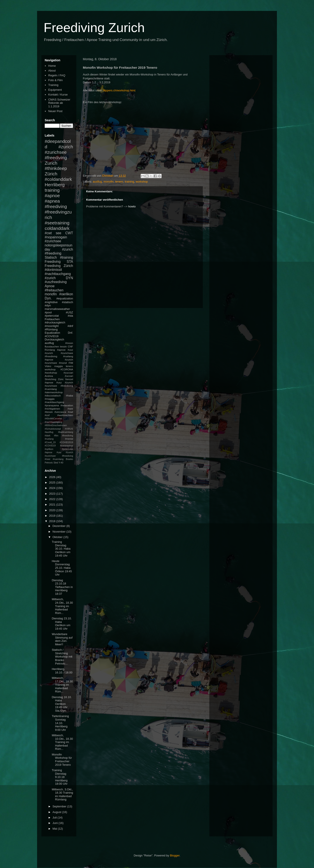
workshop (142, 182)
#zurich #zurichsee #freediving (59, 152)
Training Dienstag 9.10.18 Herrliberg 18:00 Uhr (60, 777)
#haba (69, 396)
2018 (53, 521)
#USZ (69, 312)
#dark (48, 436)
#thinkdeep (56, 168)
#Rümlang (51, 329)
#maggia (50, 399)
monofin (109, 182)
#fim (56, 436)
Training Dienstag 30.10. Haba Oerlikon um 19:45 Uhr (61, 549)
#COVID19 (52, 336)
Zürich (51, 174)
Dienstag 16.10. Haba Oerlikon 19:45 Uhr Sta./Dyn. (62, 704)
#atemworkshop (54, 392)
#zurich (50, 278)
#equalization (65, 298)
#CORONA (67, 369)
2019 (53, 516)
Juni (55, 823)
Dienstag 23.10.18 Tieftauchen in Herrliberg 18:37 (62, 587)
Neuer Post (55, 111)
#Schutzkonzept (53, 429)
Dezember (60, 526)
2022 (53, 499)
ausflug (97, 182)
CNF (70, 346)
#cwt (48, 233)
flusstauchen (52, 346)
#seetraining (57, 223)
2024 (53, 488)
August (57, 812)
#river (48, 459)
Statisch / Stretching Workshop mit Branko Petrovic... (62, 657)
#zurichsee (53, 241)
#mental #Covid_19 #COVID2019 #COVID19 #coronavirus (59, 442)
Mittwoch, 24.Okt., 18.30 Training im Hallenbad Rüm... (62, 606)
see (59, 233)
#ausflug (49, 432)
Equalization (52, 333)
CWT (69, 233)
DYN (69, 278)
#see (70, 409)
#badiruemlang (66, 432)
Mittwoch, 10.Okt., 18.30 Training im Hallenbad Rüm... (62, 742)
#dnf (70, 326)
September (60, 806)
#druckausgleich (55, 322)
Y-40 (61, 463)
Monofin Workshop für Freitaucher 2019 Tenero (62, 760)
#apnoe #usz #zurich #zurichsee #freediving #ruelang (59, 353)
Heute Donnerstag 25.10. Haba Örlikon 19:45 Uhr (62, 568)
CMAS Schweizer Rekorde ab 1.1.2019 (59, 103)
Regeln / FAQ (57, 75)
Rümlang (50, 350)
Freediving (53, 262)
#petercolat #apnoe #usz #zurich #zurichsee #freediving (59, 453)
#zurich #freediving (59, 251)
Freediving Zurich (94, 28)
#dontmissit (53, 270)
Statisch (51, 257)
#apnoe (52, 196)
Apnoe (50, 286)
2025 (53, 483)
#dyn (48, 305)
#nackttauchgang (54, 402)
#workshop (51, 373)
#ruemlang (58, 459)
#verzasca (60, 412)
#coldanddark (58, 179)
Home (52, 66)
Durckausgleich (54, 339)
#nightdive (51, 302)
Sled (56, 463)
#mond (63, 363)
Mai (55, 829)
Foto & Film (55, 80)
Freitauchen (52, 319)
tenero (119, 182)
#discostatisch (53, 396)
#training (67, 257)
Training (53, 85)
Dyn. (48, 298)
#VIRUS (69, 429)
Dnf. (70, 333)
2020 (53, 510)
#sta (70, 316)
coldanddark (57, 228)
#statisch (67, 302)
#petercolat (52, 316)
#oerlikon (66, 294)
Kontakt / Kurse (58, 95)
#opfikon (49, 449)
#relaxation (67, 405)
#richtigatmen (52, 409)
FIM (71, 363)
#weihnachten (65, 415)
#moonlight (52, 326)
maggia (58, 366)
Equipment (55, 90)
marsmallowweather (57, 309)
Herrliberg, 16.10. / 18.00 (62, 671)
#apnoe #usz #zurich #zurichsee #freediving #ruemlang (59, 386)
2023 (53, 494)
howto (132, 206)
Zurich (51, 163)
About (52, 71)
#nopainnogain (56, 237)
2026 (53, 477)
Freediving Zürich (59, 266)
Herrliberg (55, 185)
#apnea (52, 201)
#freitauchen (54, 290)
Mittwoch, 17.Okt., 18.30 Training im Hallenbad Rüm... (62, 685)
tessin (64, 346)
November (60, 532)
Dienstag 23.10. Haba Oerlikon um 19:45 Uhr (62, 624)
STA (70, 262)
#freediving (56, 206)
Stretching (50, 379)
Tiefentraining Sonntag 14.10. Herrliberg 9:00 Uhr (60, 723)
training (129, 182)
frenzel (69, 379)
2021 (53, 505)
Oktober (58, 537)
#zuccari (68, 373)
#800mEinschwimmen (56, 425)
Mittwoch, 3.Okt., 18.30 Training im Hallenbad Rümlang (62, 795)
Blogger (175, 855)
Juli (55, 818)
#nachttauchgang (58, 274)
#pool (48, 312)
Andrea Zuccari (59, 376)
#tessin (49, 412)
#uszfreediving (56, 282)
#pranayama (52, 405)
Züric (61, 379)
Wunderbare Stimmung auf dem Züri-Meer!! (62, 639)
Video (48, 366)
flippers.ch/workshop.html (119, 90)
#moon (69, 343)
